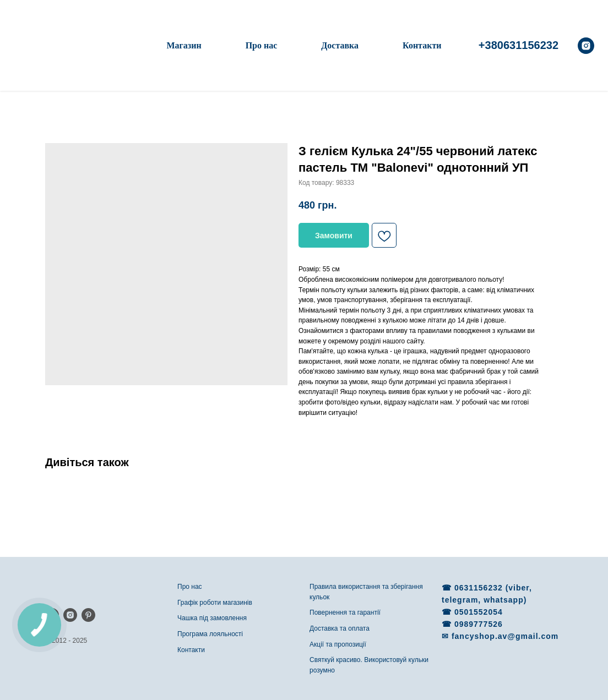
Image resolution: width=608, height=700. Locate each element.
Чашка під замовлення (212, 618)
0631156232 (480, 588)
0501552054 (479, 612)
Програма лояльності (210, 634)
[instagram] (586, 46)
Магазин (184, 45)
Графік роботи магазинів (215, 603)
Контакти (422, 45)
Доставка (340, 45)
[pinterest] (88, 615)
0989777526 (479, 624)
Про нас (262, 45)
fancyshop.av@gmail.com (505, 636)
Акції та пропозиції (338, 644)
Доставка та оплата (340, 628)
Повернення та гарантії (345, 612)
